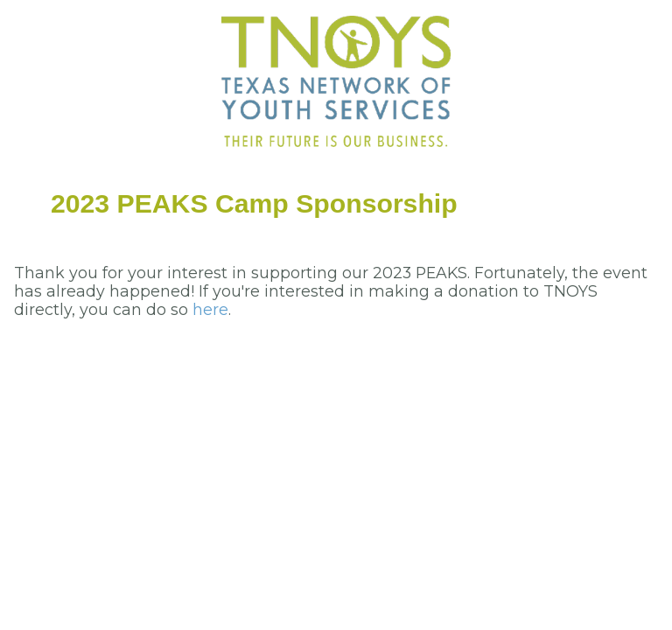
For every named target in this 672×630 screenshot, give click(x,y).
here (210, 309)
